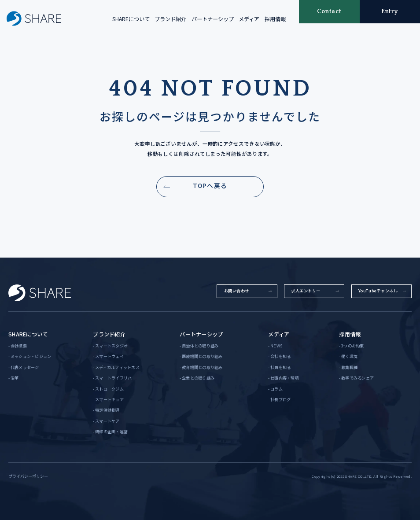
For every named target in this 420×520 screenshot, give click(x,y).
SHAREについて (131, 19)
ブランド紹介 (170, 19)
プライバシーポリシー (28, 476)
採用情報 (275, 19)
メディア (249, 19)
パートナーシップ (213, 19)
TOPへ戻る (210, 185)
